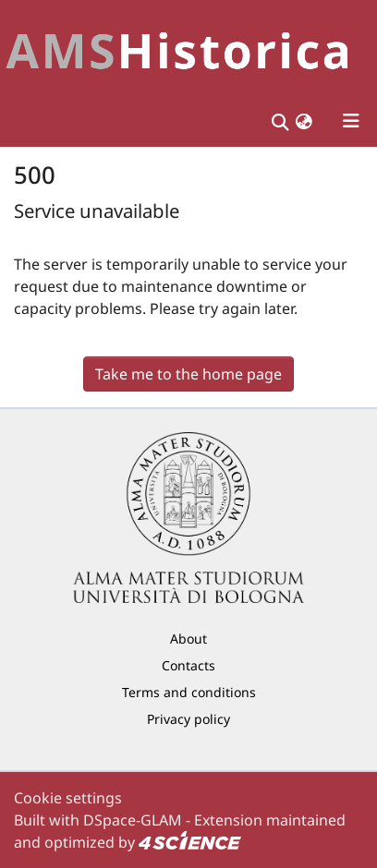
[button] (304, 121)
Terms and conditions (189, 692)
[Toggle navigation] (351, 121)
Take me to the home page (188, 374)
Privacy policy (188, 719)
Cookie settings (68, 798)
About (188, 639)
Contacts (188, 665)
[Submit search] (280, 121)
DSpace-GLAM (133, 820)
